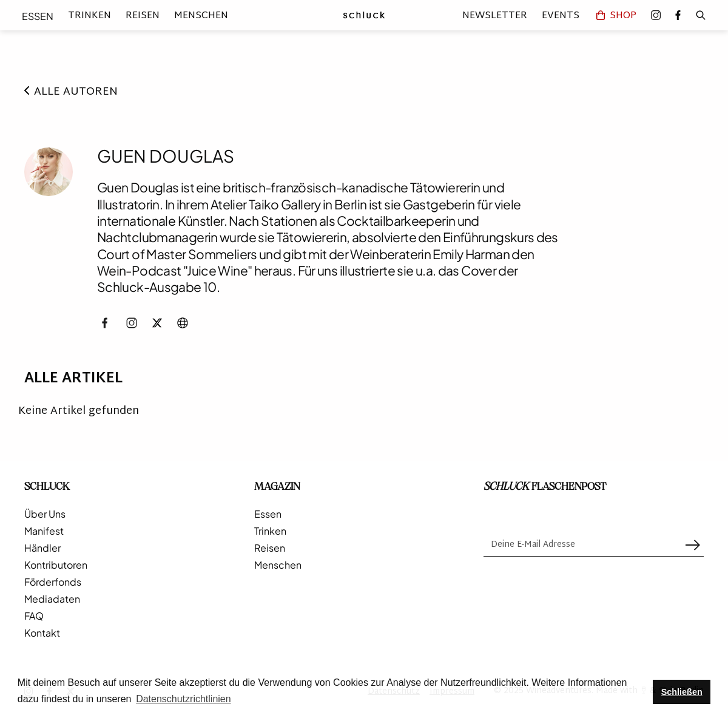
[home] (364, 15)
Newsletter (495, 15)
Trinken (89, 16)
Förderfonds (53, 582)
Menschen (201, 16)
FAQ (34, 616)
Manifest (44, 531)
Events (561, 15)
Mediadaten (52, 599)
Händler (42, 548)
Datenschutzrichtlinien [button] (184, 699)
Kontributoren (56, 565)
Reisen (143, 16)
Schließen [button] (682, 692)
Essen (38, 16)
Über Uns (45, 514)
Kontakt (42, 633)
